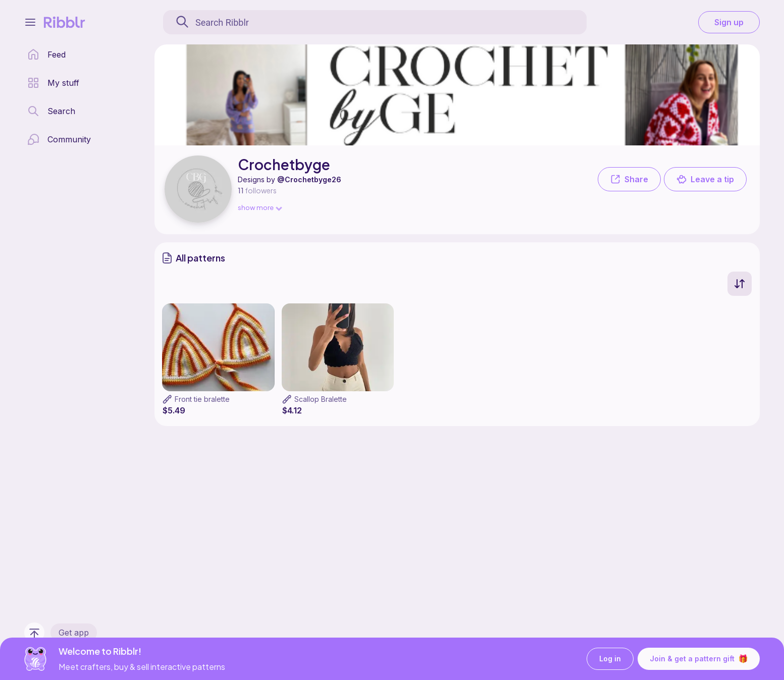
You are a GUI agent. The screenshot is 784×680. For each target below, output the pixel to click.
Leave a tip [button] (705, 179)
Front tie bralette (202, 399)
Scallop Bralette (321, 399)
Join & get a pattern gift (699, 659)
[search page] (51, 111)
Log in (610, 659)
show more (259, 207)
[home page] (46, 55)
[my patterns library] (53, 83)
